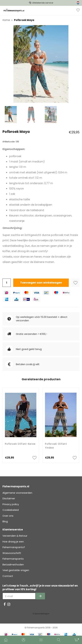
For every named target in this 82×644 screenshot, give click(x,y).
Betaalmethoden (13, 564)
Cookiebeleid (11, 510)
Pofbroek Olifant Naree (20, 444)
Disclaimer (9, 498)
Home (6, 20)
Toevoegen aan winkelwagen (41, 283)
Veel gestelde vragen (16, 570)
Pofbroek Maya (24, 20)
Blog (5, 521)
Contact (8, 576)
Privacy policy (11, 504)
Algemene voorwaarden (17, 493)
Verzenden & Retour (15, 536)
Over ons (8, 516)
